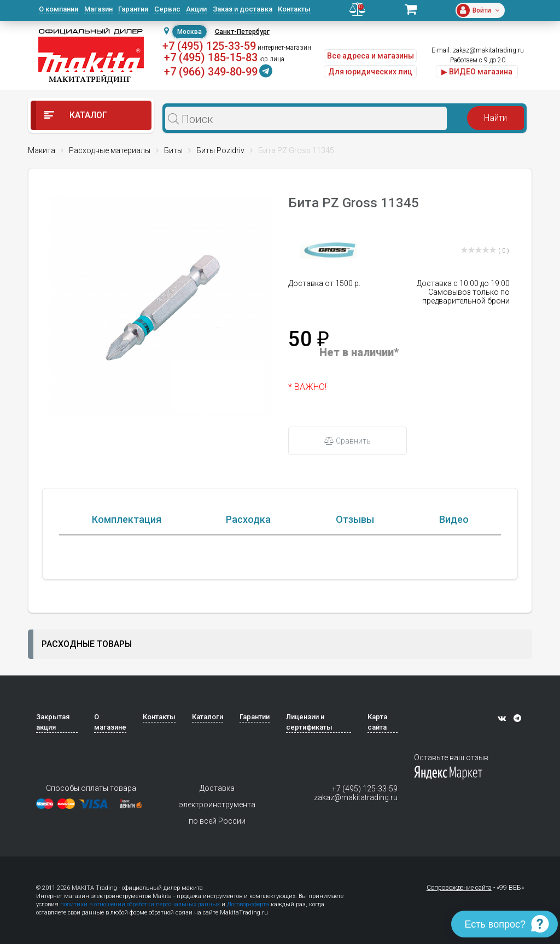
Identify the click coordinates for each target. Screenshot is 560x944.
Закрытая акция (53, 776)
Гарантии (133, 9)
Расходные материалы (110, 150)
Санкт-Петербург (242, 32)
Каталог (76, 115)
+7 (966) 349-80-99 (211, 72)
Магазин (98, 9)
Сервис (167, 9)
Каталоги (208, 771)
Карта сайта (377, 776)
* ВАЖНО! (307, 387)
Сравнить (348, 441)
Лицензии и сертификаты (309, 776)
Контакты (294, 9)
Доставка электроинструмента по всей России (217, 859)
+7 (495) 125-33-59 (209, 46)
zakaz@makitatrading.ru (488, 50)
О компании (59, 9)
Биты (173, 150)
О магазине (110, 776)
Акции (196, 9)
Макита (42, 150)
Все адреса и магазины (371, 56)
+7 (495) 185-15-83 (211, 57)
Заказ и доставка (243, 9)
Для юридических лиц (370, 72)
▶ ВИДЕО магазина (477, 72)
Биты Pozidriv (220, 150)
